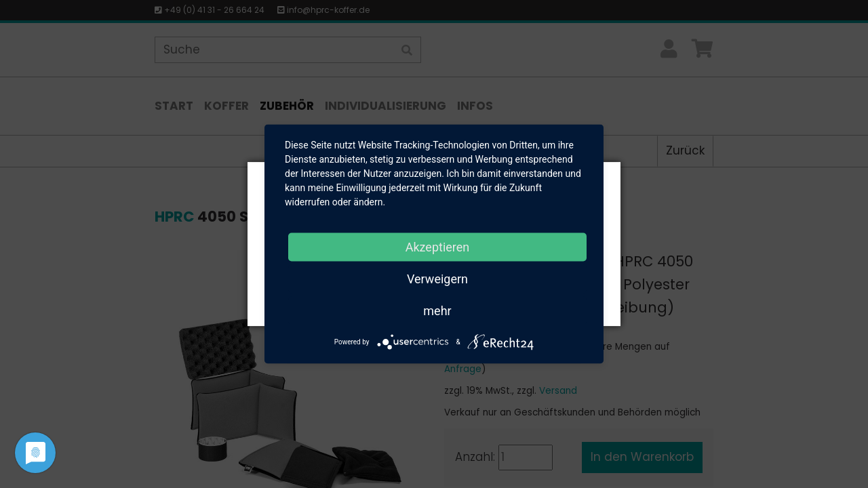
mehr (437, 311)
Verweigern (437, 279)
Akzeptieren (438, 247)
